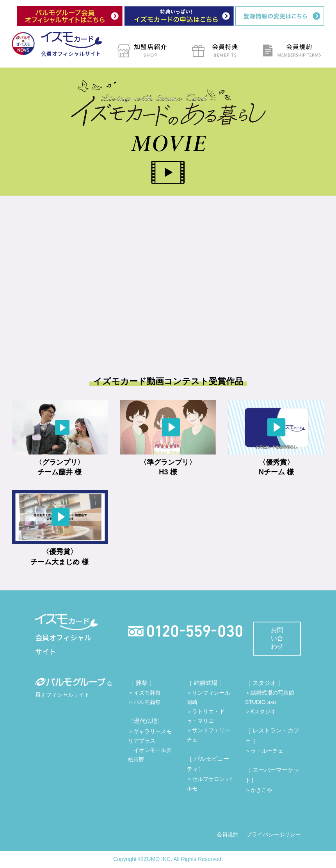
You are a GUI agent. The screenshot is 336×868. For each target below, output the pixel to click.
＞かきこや (259, 790)
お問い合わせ (277, 638)
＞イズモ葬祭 (144, 693)
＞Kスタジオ (260, 711)
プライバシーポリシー (274, 834)
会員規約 (228, 834)
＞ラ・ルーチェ (264, 751)
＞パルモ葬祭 (144, 702)
